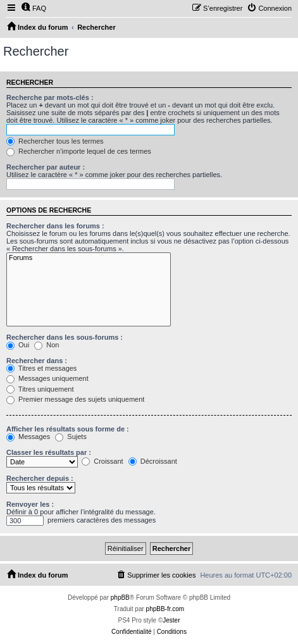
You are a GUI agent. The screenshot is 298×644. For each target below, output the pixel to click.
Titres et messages (41, 368)
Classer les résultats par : (49, 452)
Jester (171, 620)
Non (47, 345)
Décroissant (153, 461)
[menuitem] (34, 8)
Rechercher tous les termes (55, 141)
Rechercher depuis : (40, 478)
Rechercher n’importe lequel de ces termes (79, 151)
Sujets (71, 437)
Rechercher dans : (37, 361)
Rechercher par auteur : (46, 167)
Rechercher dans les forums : (55, 226)
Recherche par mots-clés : (50, 97)
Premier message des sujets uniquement (75, 399)
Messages (28, 437)
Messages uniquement (47, 378)
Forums (89, 258)
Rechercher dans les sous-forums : (65, 337)
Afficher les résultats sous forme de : (68, 429)
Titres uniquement (40, 389)
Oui (18, 345)
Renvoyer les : (30, 504)
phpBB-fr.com (165, 609)
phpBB (120, 598)
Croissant (102, 461)
